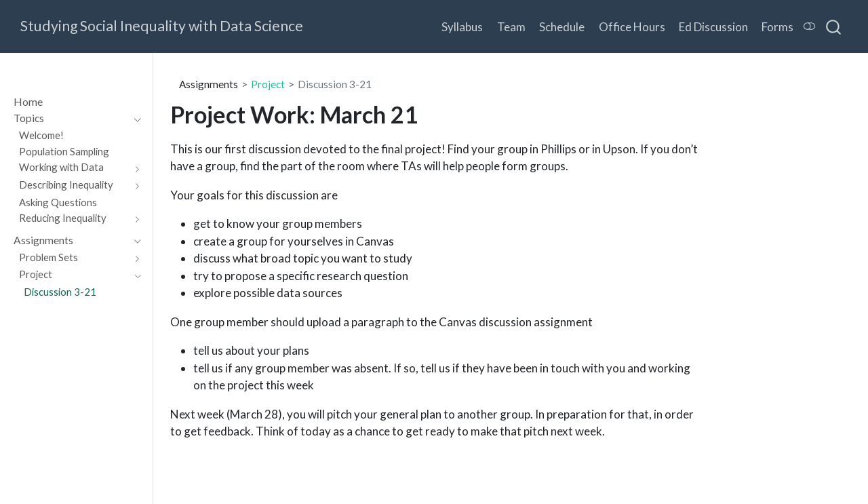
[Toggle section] (134, 118)
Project (268, 84)
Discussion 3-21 (335, 84)
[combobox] (834, 26)
